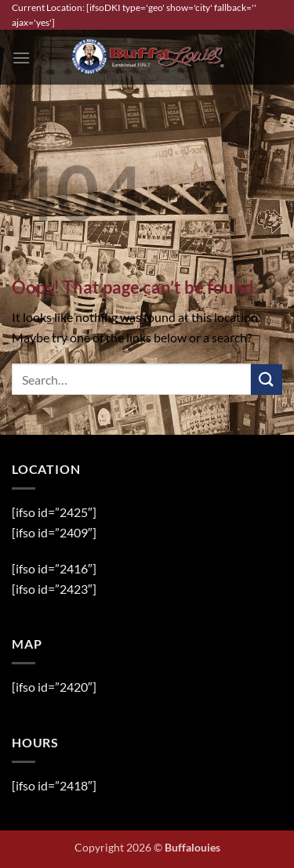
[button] (21, 58)
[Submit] (267, 380)
